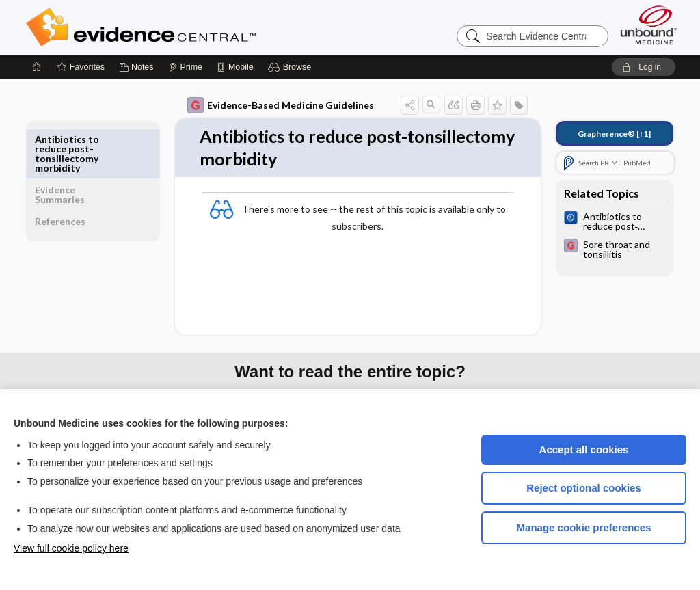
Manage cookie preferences (584, 527)
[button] (292, 67)
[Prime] (185, 67)
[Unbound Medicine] (649, 25)
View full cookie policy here (71, 548)
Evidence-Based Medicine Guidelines (271, 105)
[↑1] (605, 134)
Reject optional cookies (584, 488)
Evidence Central (196, 27)
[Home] (37, 67)
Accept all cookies (584, 450)
